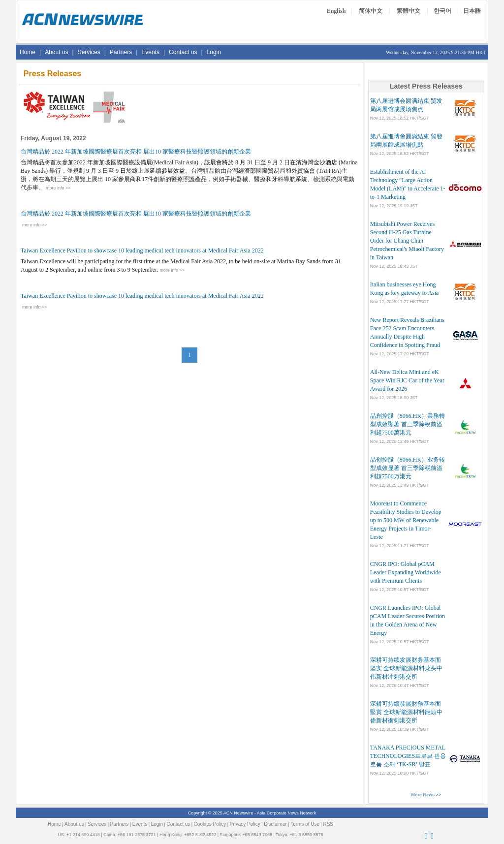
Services (89, 52)
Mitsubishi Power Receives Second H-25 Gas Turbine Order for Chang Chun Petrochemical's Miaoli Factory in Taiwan (407, 241)
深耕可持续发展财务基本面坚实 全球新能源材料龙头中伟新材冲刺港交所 (406, 668)
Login (214, 52)
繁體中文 (409, 11)
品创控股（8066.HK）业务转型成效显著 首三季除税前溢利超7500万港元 (408, 468)
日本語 (472, 11)
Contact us (183, 52)
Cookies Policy (210, 824)
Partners (121, 52)
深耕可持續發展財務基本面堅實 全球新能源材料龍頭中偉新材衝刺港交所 (406, 712)
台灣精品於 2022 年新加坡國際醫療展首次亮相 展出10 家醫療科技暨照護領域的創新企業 (136, 152)
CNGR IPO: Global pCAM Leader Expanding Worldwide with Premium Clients (406, 572)
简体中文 (371, 11)
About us (56, 52)
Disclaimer (275, 824)
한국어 (442, 11)
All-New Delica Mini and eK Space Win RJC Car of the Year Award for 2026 (407, 380)
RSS (328, 824)
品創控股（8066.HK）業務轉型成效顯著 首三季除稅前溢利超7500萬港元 (408, 424)
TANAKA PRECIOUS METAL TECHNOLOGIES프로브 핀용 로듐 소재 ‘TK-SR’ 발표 (408, 756)
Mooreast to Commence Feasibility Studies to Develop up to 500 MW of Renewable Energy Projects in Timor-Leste (406, 520)
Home (28, 52)
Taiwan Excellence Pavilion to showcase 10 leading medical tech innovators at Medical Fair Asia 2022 (142, 250)
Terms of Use (305, 824)
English (336, 11)
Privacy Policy (245, 824)
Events (150, 52)
